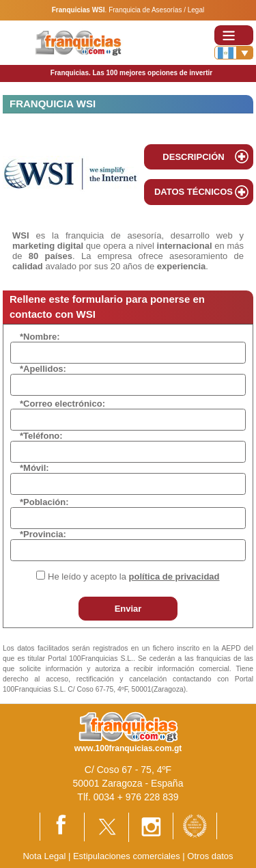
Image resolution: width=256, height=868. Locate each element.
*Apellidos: (43, 369)
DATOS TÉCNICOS (194, 192)
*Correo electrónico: (62, 404)
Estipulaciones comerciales (128, 856)
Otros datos (210, 856)
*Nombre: (40, 337)
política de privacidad (174, 577)
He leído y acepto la (133, 577)
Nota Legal (44, 856)
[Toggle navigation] (234, 35)
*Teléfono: (41, 436)
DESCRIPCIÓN (193, 157)
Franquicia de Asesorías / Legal (156, 10)
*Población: (44, 502)
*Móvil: (34, 468)
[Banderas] (234, 53)
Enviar (128, 609)
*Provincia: (43, 534)
